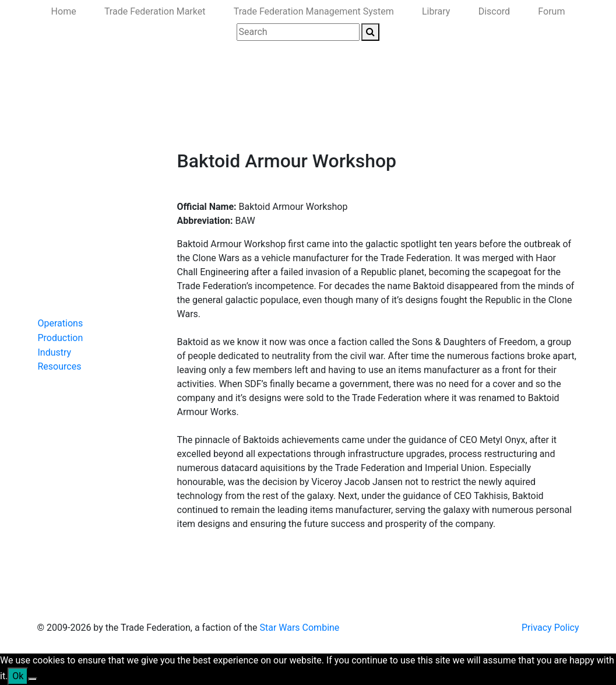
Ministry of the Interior (305, 124)
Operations (61, 323)
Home (64, 11)
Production (61, 338)
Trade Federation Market (155, 11)
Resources (60, 366)
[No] (33, 679)
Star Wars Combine (299, 628)
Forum (551, 11)
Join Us (453, 124)
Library (436, 11)
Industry (55, 352)
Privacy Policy (550, 628)
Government (134, 124)
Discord (494, 11)
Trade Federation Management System (314, 11)
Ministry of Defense (209, 124)
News (88, 124)
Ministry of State (394, 124)
